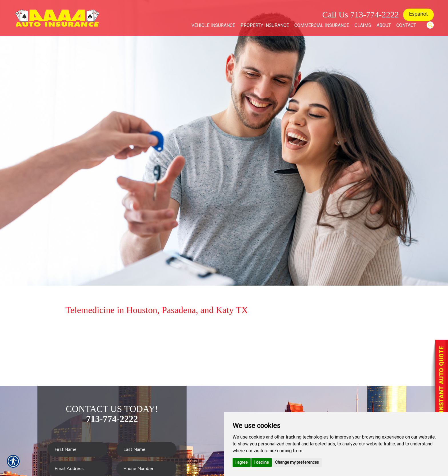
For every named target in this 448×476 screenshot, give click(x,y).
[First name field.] (78, 450)
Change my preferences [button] (297, 462)
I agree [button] (242, 462)
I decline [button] (262, 462)
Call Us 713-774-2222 (361, 14)
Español (418, 14)
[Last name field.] (146, 450)
